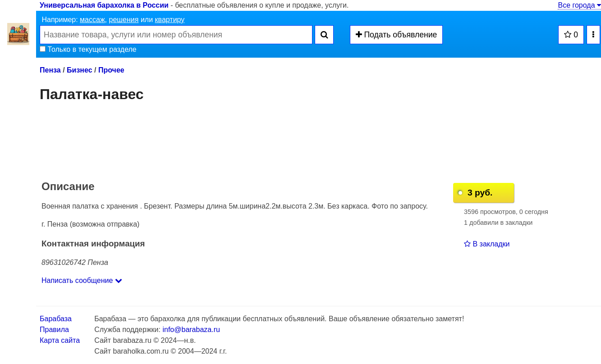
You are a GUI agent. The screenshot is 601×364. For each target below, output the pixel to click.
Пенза (50, 70)
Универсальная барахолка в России (104, 5)
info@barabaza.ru (191, 330)
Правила (54, 330)
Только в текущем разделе (88, 49)
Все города (579, 5)
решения (124, 20)
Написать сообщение (82, 280)
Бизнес (80, 70)
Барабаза (56, 319)
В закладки (487, 244)
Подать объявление (397, 35)
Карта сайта (60, 340)
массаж (92, 20)
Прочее (111, 70)
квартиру (170, 20)
